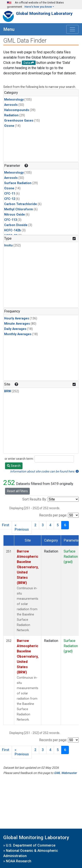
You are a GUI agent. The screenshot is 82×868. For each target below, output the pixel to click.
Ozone (9, 126)
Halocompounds (17, 110)
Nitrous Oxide (15, 215)
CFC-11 (10, 194)
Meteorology (14, 100)
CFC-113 (10, 220)
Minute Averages (17, 324)
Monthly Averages (18, 334)
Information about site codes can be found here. (44, 471)
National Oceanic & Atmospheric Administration (31, 853)
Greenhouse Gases (19, 121)
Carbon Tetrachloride (21, 204)
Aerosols (11, 105)
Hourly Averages (17, 318)
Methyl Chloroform (19, 209)
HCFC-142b (13, 230)
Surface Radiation (18, 183)
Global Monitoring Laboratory (44, 13)
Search (14, 466)
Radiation (11, 115)
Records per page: (53, 515)
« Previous (22, 527)
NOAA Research (19, 861)
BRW (8, 391)
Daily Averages (15, 329)
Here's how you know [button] (38, 7)
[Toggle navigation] (72, 29)
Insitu (8, 245)
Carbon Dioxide (16, 225)
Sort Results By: (35, 499)
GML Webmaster (65, 773)
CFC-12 (10, 199)
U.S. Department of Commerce (31, 845)
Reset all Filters (17, 491)
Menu (9, 29)
